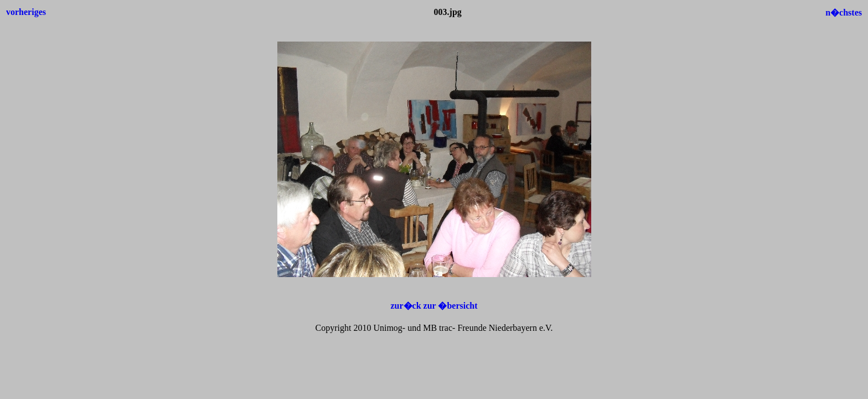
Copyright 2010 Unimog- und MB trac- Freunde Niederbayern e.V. (434, 328)
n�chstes (844, 12)
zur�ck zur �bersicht (434, 306)
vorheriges (26, 12)
